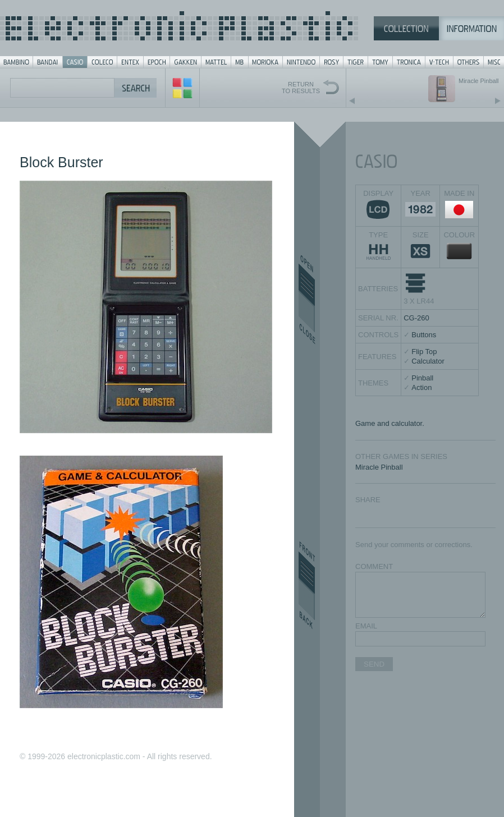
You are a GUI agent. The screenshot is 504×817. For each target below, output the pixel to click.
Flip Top (424, 352)
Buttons (424, 335)
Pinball (422, 378)
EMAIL (366, 626)
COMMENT (374, 566)
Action (421, 387)
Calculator (428, 361)
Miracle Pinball (379, 467)
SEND (374, 664)
